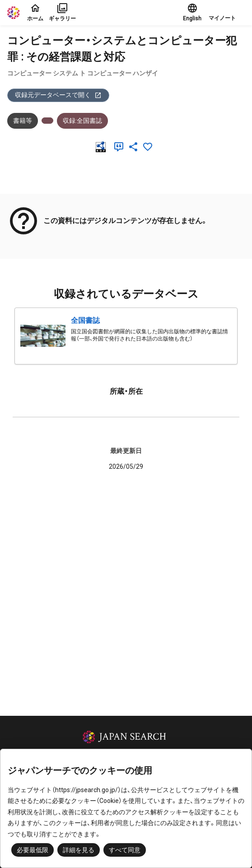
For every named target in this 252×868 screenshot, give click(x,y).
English (192, 12)
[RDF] (103, 147)
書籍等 (23, 121)
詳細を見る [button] (79, 850)
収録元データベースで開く (58, 95)
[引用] (121, 147)
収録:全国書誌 (82, 121)
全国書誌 (85, 320)
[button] (227, 13)
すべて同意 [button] (125, 850)
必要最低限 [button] (33, 850)
